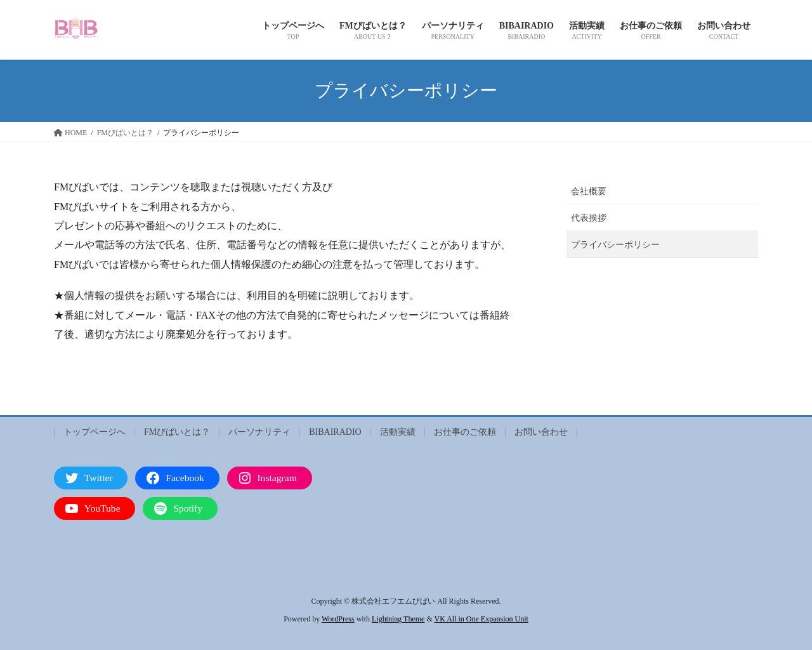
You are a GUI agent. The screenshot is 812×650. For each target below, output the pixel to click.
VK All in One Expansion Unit (481, 619)
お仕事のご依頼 (465, 432)
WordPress (338, 619)
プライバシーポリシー (615, 245)
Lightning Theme (398, 619)
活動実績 (398, 432)
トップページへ (95, 432)
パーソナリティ (259, 432)
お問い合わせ (541, 432)
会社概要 (589, 191)
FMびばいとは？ (177, 432)
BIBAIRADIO (335, 432)
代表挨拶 (589, 218)
